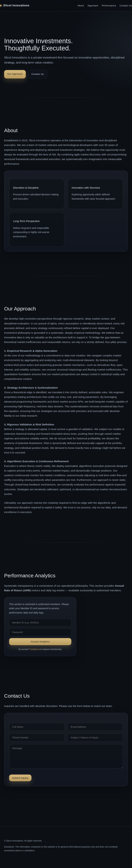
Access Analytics (40, 642)
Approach (93, 6)
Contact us (35, 649)
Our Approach (15, 74)
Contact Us (126, 6)
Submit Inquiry (20, 778)
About (81, 6)
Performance (109, 6)
